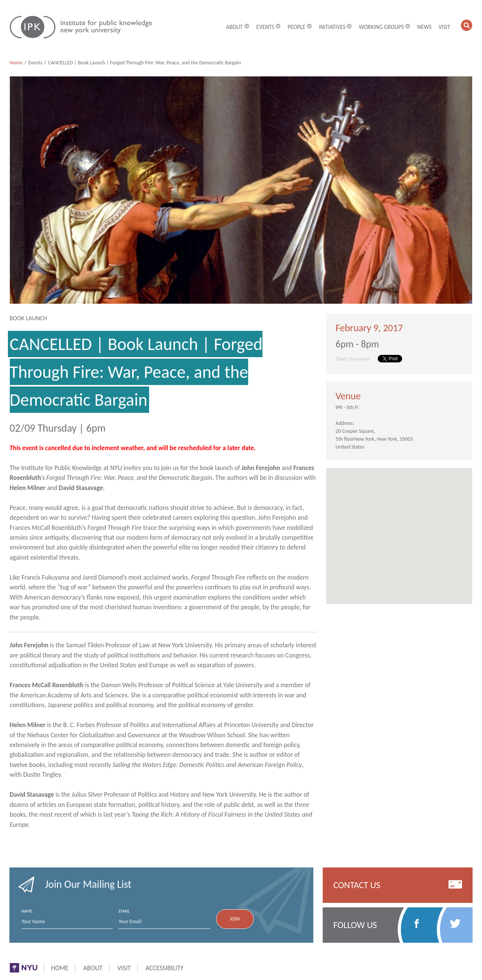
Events (35, 63)
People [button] (300, 27)
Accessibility (164, 968)
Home (16, 63)
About (93, 968)
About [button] (238, 27)
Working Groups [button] (385, 27)
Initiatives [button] (335, 27)
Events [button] (268, 27)
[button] (467, 25)
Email (126, 911)
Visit (445, 27)
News (424, 27)
